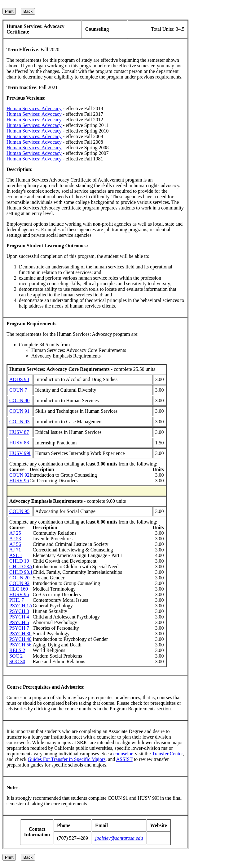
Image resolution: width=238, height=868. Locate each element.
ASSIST (124, 759)
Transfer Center (167, 754)
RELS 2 (17, 650)
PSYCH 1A (21, 606)
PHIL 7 (17, 600)
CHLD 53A (21, 567)
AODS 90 (19, 379)
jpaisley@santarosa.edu (119, 838)
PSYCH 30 (20, 634)
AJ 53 (15, 539)
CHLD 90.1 (21, 572)
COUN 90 (19, 400)
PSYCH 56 (20, 645)
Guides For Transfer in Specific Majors (66, 759)
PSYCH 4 (19, 617)
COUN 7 (18, 390)
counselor (123, 754)
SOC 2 (16, 656)
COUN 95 (19, 511)
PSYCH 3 (19, 611)
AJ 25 (15, 533)
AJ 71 (15, 550)
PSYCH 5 (19, 622)
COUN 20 (19, 578)
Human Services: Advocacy (34, 108)
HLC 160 (19, 589)
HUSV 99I (20, 453)
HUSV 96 (19, 481)
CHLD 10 (19, 561)
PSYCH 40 (20, 639)
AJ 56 (15, 544)
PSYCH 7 (19, 628)
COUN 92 (19, 475)
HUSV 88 (19, 443)
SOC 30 (17, 661)
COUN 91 (19, 411)
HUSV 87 (19, 432)
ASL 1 (16, 555)
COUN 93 (19, 422)
